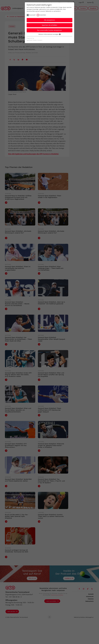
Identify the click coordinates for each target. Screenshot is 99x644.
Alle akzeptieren (49, 20)
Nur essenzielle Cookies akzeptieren (50, 30)
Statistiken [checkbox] (43, 15)
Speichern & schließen (49, 25)
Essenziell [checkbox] (32, 15)
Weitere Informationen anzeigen (49, 34)
